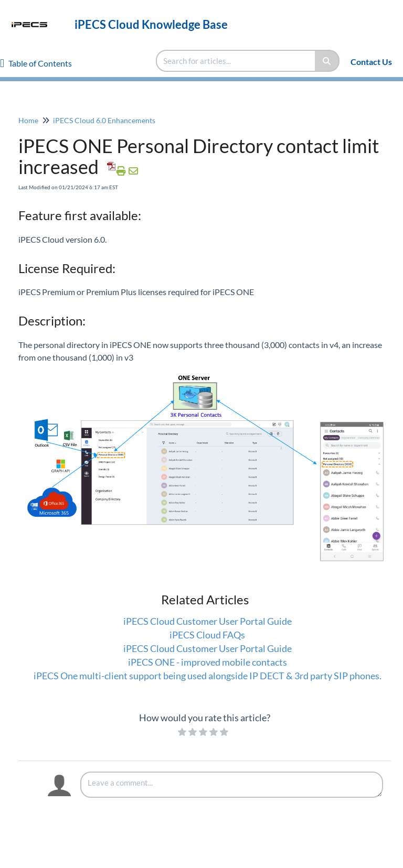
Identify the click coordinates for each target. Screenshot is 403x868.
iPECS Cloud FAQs (207, 635)
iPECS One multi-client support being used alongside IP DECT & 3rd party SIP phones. (208, 676)
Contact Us (371, 62)
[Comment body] (232, 785)
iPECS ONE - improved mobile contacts (208, 662)
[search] (236, 61)
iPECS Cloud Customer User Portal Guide (208, 621)
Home (28, 120)
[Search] (327, 61)
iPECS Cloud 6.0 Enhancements (104, 120)
